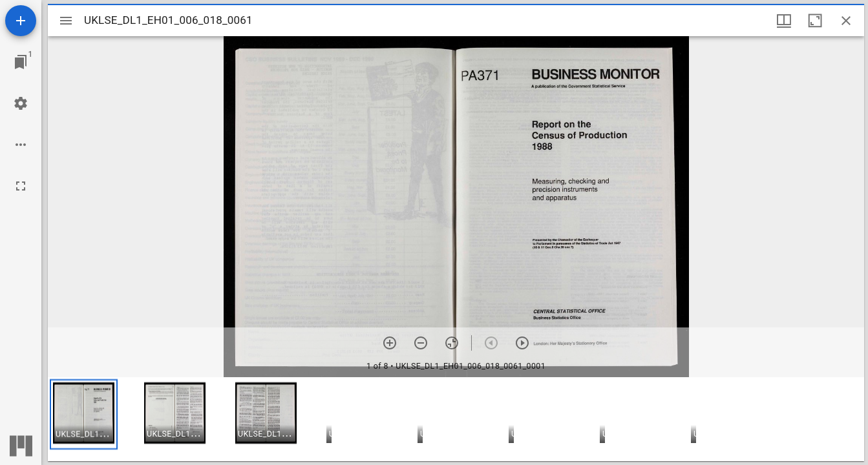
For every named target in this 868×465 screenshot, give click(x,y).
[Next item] (522, 343)
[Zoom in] (390, 343)
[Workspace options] (21, 145)
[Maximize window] (815, 21)
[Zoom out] (421, 343)
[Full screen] (21, 186)
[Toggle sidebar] (66, 21)
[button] (84, 414)
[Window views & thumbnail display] (784, 21)
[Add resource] (21, 21)
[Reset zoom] (452, 343)
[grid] (456, 419)
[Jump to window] (21, 62)
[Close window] (846, 21)
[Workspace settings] (21, 103)
